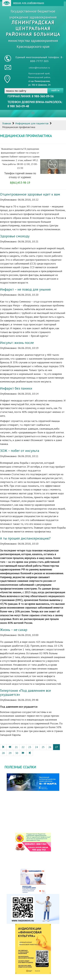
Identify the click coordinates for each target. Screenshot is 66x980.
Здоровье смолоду (15, 236)
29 (10, 753)
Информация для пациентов (32, 123)
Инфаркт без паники (16, 388)
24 (36, 747)
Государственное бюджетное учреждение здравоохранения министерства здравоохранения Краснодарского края (33, 29)
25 (43, 747)
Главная (7, 123)
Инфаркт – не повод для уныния (25, 289)
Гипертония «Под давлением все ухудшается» (25, 692)
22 (23, 747)
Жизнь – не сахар (14, 630)
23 (30, 747)
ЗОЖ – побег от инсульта (20, 451)
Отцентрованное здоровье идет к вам (30, 194)
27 (56, 747)
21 (16, 747)
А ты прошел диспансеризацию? (25, 538)
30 (17, 753)
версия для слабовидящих (23, 3)
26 (50, 747)
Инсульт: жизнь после (17, 343)
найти (55, 90)
